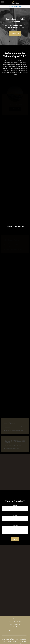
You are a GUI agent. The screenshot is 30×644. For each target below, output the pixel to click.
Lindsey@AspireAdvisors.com (14, 431)
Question (15, 525)
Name (15, 505)
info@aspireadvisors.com (15, 631)
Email (15, 515)
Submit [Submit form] (15, 539)
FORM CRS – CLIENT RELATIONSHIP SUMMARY (14, 635)
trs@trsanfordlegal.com (12, 449)
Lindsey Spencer (9, 423)
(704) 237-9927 (17, 622)
